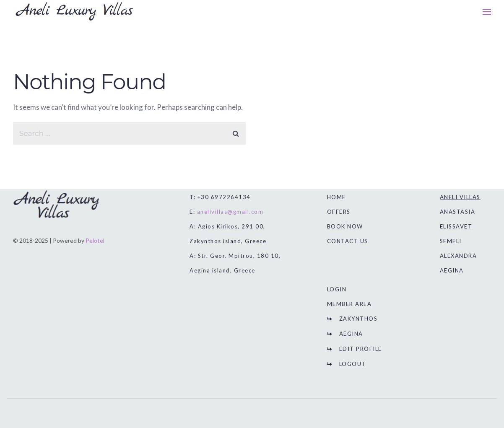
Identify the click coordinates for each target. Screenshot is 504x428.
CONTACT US (348, 241)
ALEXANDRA (459, 256)
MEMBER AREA (349, 304)
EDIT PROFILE (361, 349)
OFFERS (339, 212)
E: (226, 212)
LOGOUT (353, 364)
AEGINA (351, 334)
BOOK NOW (345, 226)
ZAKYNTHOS (359, 319)
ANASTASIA (458, 212)
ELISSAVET (456, 226)
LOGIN (337, 289)
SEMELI (451, 241)
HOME (336, 197)
